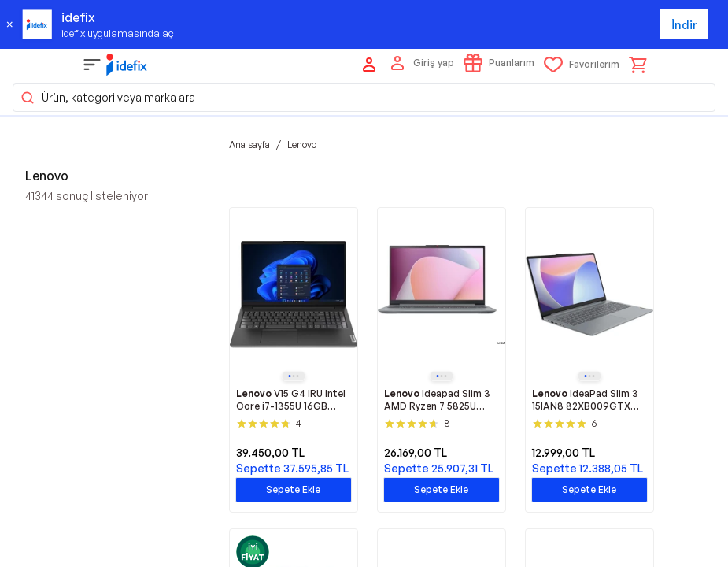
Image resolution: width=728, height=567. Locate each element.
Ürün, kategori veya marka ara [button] (107, 98)
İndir (684, 25)
